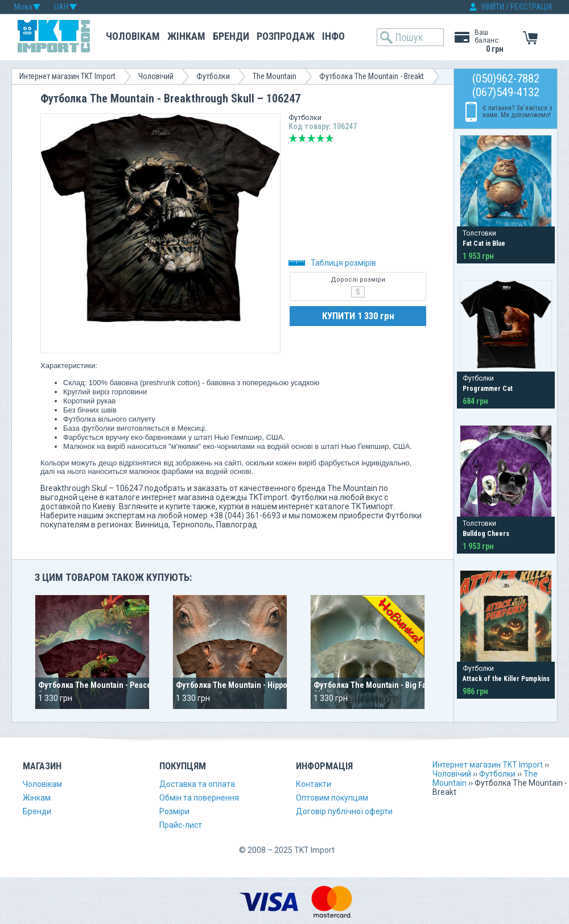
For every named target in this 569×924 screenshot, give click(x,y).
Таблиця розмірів (332, 263)
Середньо (311, 138)
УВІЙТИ (492, 7)
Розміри (174, 811)
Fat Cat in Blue (484, 244)
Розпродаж (286, 36)
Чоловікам (133, 36)
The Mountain (275, 76)
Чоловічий (156, 76)
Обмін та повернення (199, 798)
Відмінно (329, 138)
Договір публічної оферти (344, 811)
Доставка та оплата (197, 784)
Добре (320, 138)
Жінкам (186, 36)
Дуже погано (293, 138)
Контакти (314, 784)
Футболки (213, 76)
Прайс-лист (181, 825)
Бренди (231, 36)
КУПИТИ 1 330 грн (358, 316)
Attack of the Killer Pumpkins (506, 679)
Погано (302, 138)
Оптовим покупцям (332, 798)
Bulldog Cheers (486, 534)
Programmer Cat (488, 389)
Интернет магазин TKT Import (67, 76)
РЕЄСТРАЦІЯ (531, 7)
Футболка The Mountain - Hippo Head (242, 685)
